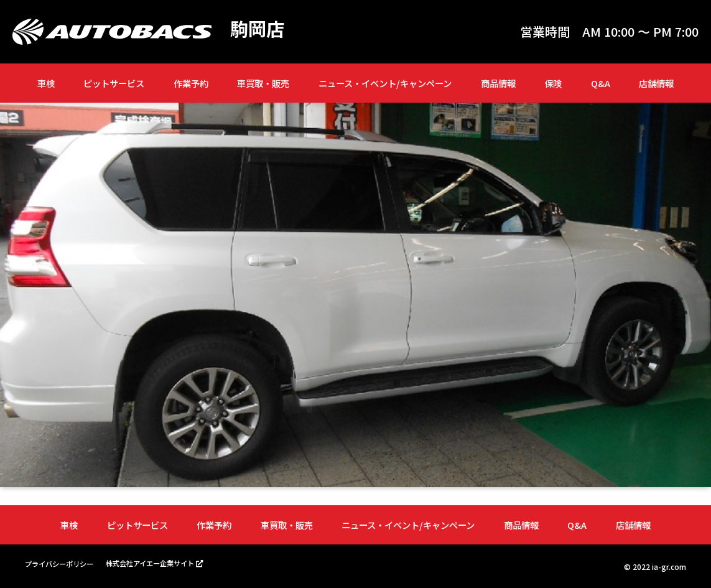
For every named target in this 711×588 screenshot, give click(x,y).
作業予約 (191, 83)
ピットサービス (114, 83)
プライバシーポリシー (62, 563)
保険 (553, 83)
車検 (46, 83)
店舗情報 (656, 83)
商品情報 (498, 83)
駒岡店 (258, 29)
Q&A (601, 83)
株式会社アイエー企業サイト (160, 563)
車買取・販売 (263, 83)
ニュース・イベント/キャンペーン (385, 83)
